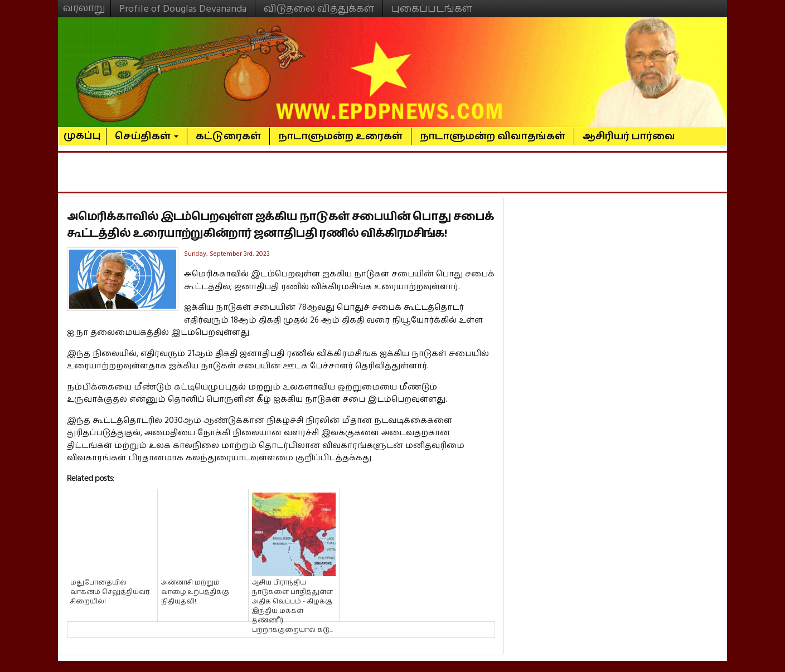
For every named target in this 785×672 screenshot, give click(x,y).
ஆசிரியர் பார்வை (629, 136)
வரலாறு (84, 3)
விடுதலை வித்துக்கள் (319, 9)
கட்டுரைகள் (228, 136)
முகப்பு (82, 131)
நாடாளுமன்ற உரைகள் (340, 136)
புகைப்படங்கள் (432, 9)
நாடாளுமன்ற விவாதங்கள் (493, 136)
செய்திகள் (147, 136)
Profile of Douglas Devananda (183, 9)
